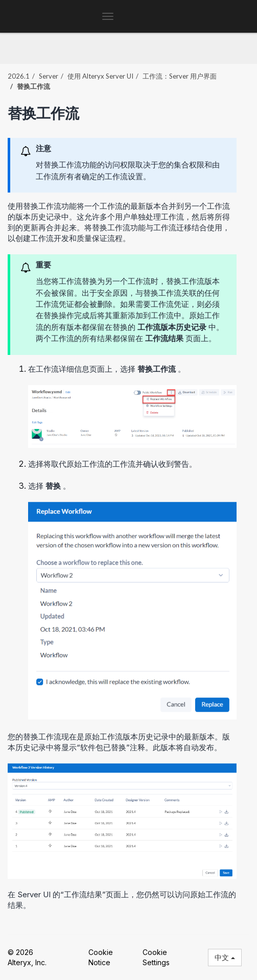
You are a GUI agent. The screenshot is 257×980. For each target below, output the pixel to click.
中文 (225, 957)
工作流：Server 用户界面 (180, 76)
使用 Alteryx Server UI (100, 76)
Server (49, 76)
